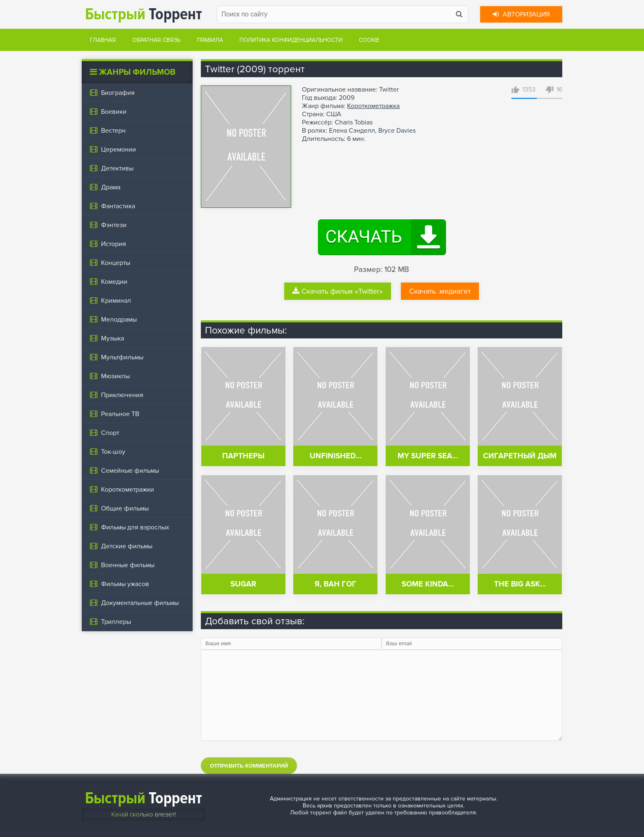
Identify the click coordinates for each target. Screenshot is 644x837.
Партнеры (243, 456)
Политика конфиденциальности (291, 40)
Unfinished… (336, 456)
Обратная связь (156, 40)
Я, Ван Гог (336, 584)
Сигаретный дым (520, 456)
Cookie (369, 40)
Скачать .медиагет (440, 291)
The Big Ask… (520, 584)
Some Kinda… (428, 584)
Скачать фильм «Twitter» (338, 291)
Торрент (144, 14)
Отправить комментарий (249, 766)
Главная (103, 40)
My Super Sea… (428, 456)
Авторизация (521, 14)
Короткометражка (373, 106)
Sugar (243, 584)
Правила (210, 40)
